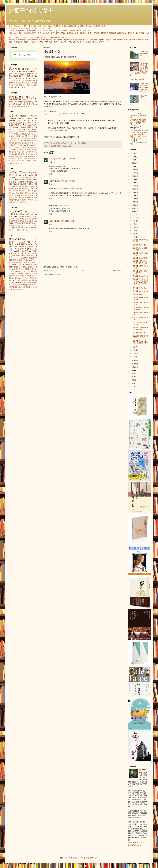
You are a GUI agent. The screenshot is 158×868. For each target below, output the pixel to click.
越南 (11, 198)
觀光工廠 (128, 40)
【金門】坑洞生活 (139, 333)
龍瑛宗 (101, 42)
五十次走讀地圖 (28, 76)
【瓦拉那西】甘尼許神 (140, 245)
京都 (25, 33)
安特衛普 (29, 156)
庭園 (53, 40)
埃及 (23, 198)
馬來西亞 (19, 195)
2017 (133, 182)
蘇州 (69, 146)
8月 (134, 227)
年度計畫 (57, 26)
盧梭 (20, 287)
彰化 (16, 228)
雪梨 (19, 163)
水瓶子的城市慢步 (31, 11)
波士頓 (12, 130)
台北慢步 (35, 28)
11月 (134, 218)
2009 (133, 208)
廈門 (28, 145)
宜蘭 (11, 216)
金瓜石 (43, 37)
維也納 (90, 33)
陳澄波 (95, 42)
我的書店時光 (14, 106)
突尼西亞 (31, 200)
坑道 (57, 40)
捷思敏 (26, 251)
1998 (133, 386)
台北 (11, 37)
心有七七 (26, 239)
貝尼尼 (22, 276)
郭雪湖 (89, 42)
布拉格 (97, 33)
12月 (134, 214)
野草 (83, 26)
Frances (12, 258)
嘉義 (17, 225)
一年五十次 (29, 85)
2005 (133, 367)
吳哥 (40, 33)
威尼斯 (63, 33)
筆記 (11, 76)
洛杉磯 (11, 154)
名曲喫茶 (28, 40)
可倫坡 (16, 161)
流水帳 (50, 26)
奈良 (30, 33)
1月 (134, 357)
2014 (133, 192)
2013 (133, 195)
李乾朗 (11, 283)
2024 (133, 160)
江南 (54, 146)
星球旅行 (89, 26)
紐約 (144, 33)
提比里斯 (22, 152)
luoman (81, 858)
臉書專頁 (97, 26)
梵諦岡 (25, 189)
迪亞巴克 (26, 143)
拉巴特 (35, 161)
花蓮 (28, 221)
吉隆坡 (23, 156)
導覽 (40, 26)
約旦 (21, 141)
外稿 (30, 26)
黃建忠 (34, 262)
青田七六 (76, 26)
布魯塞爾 (21, 150)
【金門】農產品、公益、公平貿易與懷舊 (140, 342)
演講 (35, 26)
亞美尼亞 (48, 31)
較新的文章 (48, 271)
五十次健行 (28, 78)
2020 (133, 173)
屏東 (16, 223)
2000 (133, 383)
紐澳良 (18, 154)
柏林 (102, 33)
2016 (133, 186)
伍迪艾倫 (116, 40)
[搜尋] (25, 55)
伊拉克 (17, 202)
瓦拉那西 (15, 138)
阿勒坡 (24, 147)
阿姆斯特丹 (33, 147)
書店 (75, 40)
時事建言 (17, 99)
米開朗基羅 (18, 42)
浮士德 (14, 287)
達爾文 (21, 274)
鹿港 (29, 228)
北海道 (79, 31)
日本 (25, 173)
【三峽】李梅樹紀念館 (140, 276)
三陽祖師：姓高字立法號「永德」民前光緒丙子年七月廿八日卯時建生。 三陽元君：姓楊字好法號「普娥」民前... (139, 134)
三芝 (18, 230)
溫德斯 (14, 265)
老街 (60, 40)
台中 (35, 121)
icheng (11, 269)
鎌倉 (28, 130)
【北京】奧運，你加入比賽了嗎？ (140, 272)
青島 (31, 159)
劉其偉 (25, 280)
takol (35, 274)
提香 (13, 271)
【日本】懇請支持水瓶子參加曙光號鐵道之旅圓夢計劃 (144, 88)
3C (17, 76)
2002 (133, 377)
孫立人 (34, 269)
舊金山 (25, 154)
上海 (16, 33)
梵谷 (65, 42)
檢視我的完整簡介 (135, 845)
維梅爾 (16, 267)
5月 (134, 237)
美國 (35, 173)
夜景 (11, 78)
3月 (134, 350)
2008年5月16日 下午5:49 (66, 159)
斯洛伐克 (65, 31)
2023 (133, 163)
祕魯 (84, 31)
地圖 (70, 26)
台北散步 (44, 40)
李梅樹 (24, 278)
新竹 (35, 216)
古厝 (64, 40)
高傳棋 (24, 267)
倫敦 (76, 33)
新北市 (25, 116)
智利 (89, 31)
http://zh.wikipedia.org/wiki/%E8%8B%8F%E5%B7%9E (64, 114)
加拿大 (17, 198)
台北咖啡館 (13, 40)
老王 (29, 271)
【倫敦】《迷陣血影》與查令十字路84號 (140, 262)
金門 (59, 37)
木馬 (35, 244)
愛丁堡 (29, 161)
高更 (60, 42)
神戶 (35, 33)
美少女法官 (21, 271)
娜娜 (25, 258)
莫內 (56, 42)
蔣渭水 (12, 249)
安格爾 (32, 280)
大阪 (14, 132)
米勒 (46, 42)
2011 (133, 202)
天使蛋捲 (28, 249)
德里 (29, 138)
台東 (56, 37)
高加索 (40, 31)
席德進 (14, 289)
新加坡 (29, 150)
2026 (133, 153)
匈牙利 (27, 195)
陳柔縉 (24, 285)
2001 (133, 380)
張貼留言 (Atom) (55, 275)
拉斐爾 (26, 42)
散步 (12, 97)
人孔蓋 (27, 83)
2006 (133, 364)
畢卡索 (82, 42)
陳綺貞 (29, 274)
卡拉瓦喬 (33, 42)
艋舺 (30, 223)
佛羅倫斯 (70, 33)
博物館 (133, 40)
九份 (49, 37)
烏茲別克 (23, 200)
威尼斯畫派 (142, 40)
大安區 (30, 37)
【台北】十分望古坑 (139, 258)
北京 (11, 33)
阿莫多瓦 (13, 260)
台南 (52, 37)
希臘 (18, 184)
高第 (21, 260)
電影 (109, 40)
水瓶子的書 (13, 28)
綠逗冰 (64, 26)
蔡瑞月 (23, 256)
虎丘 (65, 146)
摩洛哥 (72, 31)
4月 (134, 347)
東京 (20, 33)
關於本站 (17, 26)
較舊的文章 (117, 271)
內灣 (22, 230)
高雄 (28, 219)
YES (132, 114)
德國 (30, 177)
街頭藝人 (83, 40)
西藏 (23, 191)
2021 (133, 170)
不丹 (59, 31)
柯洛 (35, 285)
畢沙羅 (17, 285)
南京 (18, 156)
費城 (35, 138)
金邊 (33, 143)
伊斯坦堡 (46, 33)
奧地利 (15, 182)
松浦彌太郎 (20, 283)
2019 (133, 176)
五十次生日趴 (17, 81)
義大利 (34, 175)
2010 (133, 205)
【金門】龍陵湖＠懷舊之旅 (144, 54)
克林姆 (18, 269)
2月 (134, 353)
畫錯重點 (19, 85)
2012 (133, 199)
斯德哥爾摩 (31, 152)
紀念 (35, 71)
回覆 (51, 174)
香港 (30, 132)
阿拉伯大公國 (30, 193)
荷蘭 (21, 193)
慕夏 (70, 42)
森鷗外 (29, 283)
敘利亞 (23, 31)
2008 (133, 212)
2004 (133, 370)
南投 (23, 225)
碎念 (16, 71)
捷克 (23, 177)
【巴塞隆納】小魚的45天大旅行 (140, 249)
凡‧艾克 (18, 280)
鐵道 (50, 40)
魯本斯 (40, 42)
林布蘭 (31, 278)
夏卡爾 (76, 42)
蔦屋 (20, 83)
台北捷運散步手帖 (29, 104)
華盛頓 (20, 159)
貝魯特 (17, 147)
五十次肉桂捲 (29, 81)
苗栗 (29, 225)
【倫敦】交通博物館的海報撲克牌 (140, 329)
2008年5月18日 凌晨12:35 (66, 181)
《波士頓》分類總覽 (138, 79)
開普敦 (25, 159)
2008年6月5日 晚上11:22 (66, 221)
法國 (16, 175)
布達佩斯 (21, 145)
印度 (54, 31)
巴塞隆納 (131, 33)
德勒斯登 (109, 33)
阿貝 (23, 247)
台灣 (12, 172)
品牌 (78, 40)
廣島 (14, 127)
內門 (13, 230)
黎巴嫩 (29, 31)
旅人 (89, 40)
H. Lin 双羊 (53, 159)
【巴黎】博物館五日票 (140, 291)
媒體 (44, 26)
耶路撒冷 (28, 141)
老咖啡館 (21, 40)
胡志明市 (14, 163)
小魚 (28, 242)
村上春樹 (14, 276)
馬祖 (63, 37)
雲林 (23, 138)
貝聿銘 (14, 274)
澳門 (35, 136)
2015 (133, 189)
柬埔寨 (19, 180)
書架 (25, 71)
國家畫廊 (83, 33)
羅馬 (57, 33)
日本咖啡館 (36, 40)
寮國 (32, 189)
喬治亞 (11, 195)
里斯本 (138, 33)
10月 (134, 221)
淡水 (14, 221)
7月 (134, 231)
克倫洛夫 (12, 145)
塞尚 (30, 285)
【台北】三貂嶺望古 (139, 288)
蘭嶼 (27, 230)
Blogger (95, 858)
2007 (133, 361)
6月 (134, 234)
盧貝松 (30, 265)
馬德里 (124, 33)
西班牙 (34, 180)
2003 (133, 373)
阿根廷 (15, 200)
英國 (25, 175)
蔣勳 (20, 289)
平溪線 (37, 37)
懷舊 (67, 40)
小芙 (35, 253)
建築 (27, 69)
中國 (51, 146)
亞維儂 (14, 150)
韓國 (29, 191)
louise (19, 258)
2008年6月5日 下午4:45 (61, 206)
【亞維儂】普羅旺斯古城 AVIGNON (140, 337)
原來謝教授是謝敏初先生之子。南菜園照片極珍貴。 (139, 122)
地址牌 (31, 74)
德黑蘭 (18, 143)
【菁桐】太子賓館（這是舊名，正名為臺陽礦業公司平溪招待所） (140, 282)
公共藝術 (94, 40)
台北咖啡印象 (14, 104)
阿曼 (17, 31)
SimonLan (29, 260)
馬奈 (51, 42)
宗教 (99, 40)
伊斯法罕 (32, 154)
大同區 (24, 37)
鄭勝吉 (27, 262)
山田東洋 (16, 278)
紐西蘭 (23, 202)
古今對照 (12, 83)
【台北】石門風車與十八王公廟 (140, 309)
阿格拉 (14, 141)
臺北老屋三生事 (25, 28)
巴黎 (52, 33)
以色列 (12, 31)
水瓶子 (24, 26)
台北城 (19, 216)
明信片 (103, 40)
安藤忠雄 (26, 253)
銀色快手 (27, 287)
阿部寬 (15, 256)
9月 (134, 224)
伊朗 (35, 31)
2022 (133, 166)
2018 (133, 179)
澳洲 (33, 195)
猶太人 (22, 265)
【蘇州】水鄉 (137, 294)
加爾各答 (12, 156)
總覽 (11, 26)
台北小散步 (24, 106)
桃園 (21, 219)
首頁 (104, 26)
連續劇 (122, 40)
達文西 (29, 276)
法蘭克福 (117, 33)
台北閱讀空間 (45, 28)
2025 (133, 157)
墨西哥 (29, 198)
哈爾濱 (22, 161)
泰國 (17, 191)
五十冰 (21, 87)
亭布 (15, 152)
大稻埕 (17, 37)
